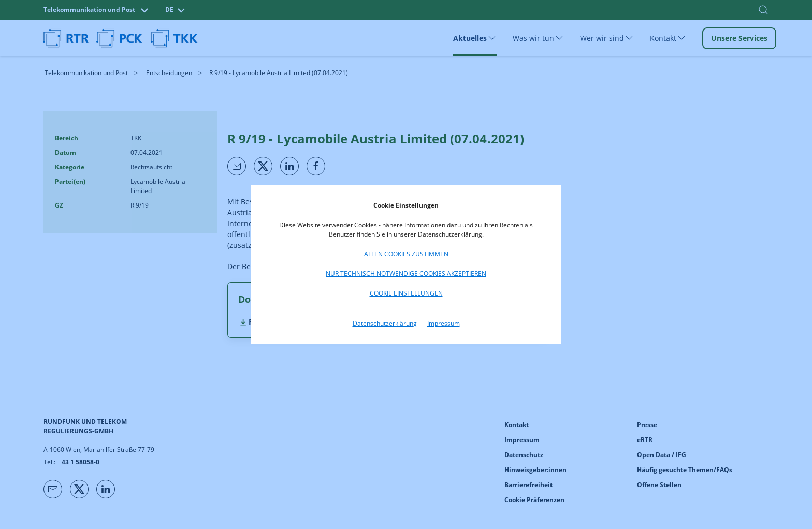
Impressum (444, 323)
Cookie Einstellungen (406, 293)
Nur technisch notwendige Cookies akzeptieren (406, 274)
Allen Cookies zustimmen (406, 254)
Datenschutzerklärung (385, 323)
